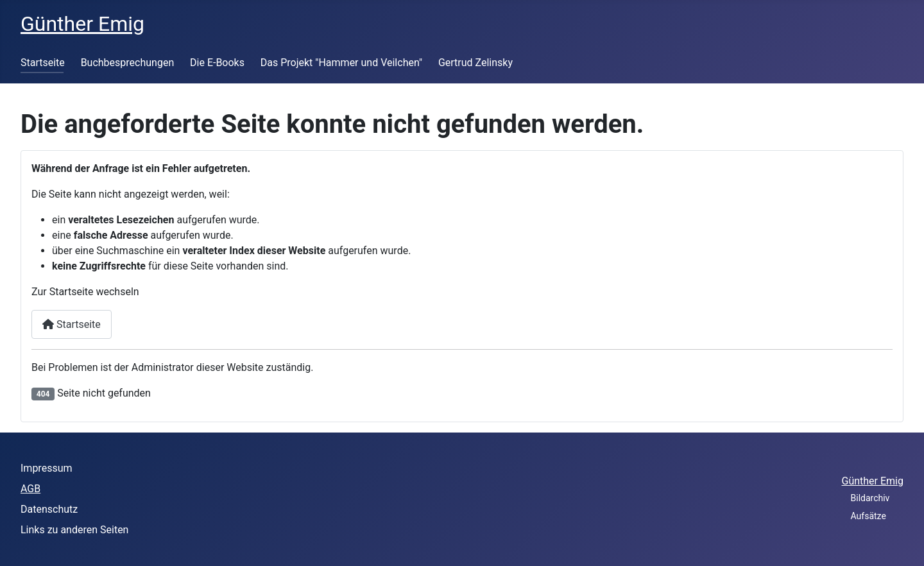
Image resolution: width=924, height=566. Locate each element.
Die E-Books (217, 63)
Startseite (43, 63)
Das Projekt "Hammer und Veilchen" (341, 63)
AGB (30, 489)
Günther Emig (873, 481)
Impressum (47, 468)
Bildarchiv (870, 498)
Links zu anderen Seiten (74, 530)
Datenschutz (49, 509)
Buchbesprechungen (128, 63)
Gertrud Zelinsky (475, 63)
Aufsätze (868, 516)
